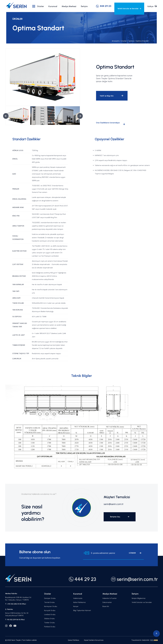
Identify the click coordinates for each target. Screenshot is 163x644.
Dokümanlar (107, 602)
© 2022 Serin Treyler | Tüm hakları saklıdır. (21, 640)
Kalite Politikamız (79, 602)
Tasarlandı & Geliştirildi (145, 640)
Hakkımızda (78, 598)
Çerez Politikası (73, 640)
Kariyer (76, 606)
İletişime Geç (120, 517)
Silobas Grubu (49, 619)
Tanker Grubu (49, 623)
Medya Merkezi (69, 6)
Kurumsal (53, 6)
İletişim (84, 6)
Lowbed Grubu (50, 614)
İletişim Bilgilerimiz (139, 598)
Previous (4, 116)
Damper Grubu (50, 598)
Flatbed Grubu (50, 627)
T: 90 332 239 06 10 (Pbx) (15, 620)
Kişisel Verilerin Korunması (94, 640)
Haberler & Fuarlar (110, 598)
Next (78, 116)
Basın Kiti (106, 606)
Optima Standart (142, 41)
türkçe (152, 6)
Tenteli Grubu (49, 602)
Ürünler (38, 6)
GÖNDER (135, 553)
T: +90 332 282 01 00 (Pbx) (16, 604)
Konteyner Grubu (51, 606)
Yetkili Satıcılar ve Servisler (129, 9)
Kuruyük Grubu (50, 610)
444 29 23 (104, 6)
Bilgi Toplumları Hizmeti (82, 610)
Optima (131, 41)
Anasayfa (116, 41)
